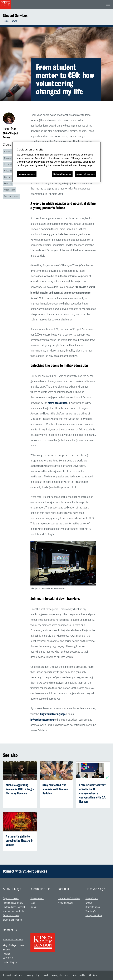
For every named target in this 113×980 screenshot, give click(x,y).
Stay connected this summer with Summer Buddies (56, 789)
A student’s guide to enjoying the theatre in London (20, 841)
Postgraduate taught (13, 903)
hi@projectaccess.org (42, 720)
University (8, 171)
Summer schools (11, 916)
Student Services (15, 16)
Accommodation (66, 903)
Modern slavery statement (56, 975)
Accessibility (79, 975)
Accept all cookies (86, 174)
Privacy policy (33, 975)
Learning (8, 184)
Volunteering (10, 190)
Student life (9, 165)
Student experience (12, 920)
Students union (93, 907)
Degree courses (11, 899)
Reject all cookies (62, 174)
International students (13, 911)
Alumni (34, 907)
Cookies (93, 975)
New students (37, 899)
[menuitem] (7, 21)
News (14, 21)
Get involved (9, 177)
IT (59, 907)
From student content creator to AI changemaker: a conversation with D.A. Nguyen (93, 793)
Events (89, 903)
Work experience (11, 196)
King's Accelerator (58, 403)
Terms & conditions (12, 975)
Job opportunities (94, 916)
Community (9, 158)
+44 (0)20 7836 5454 (13, 940)
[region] (56, 162)
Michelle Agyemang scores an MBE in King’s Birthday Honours (20, 789)
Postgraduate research (14, 907)
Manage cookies (27, 174)
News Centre (92, 899)
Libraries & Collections (69, 899)
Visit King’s (90, 911)
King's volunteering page (53, 714)
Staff (33, 903)
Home (6, 21)
